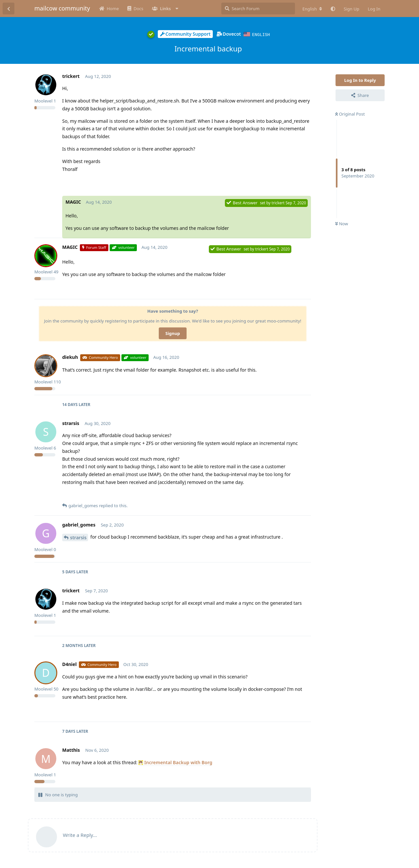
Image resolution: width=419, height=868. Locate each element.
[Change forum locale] (312, 9)
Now (342, 223)
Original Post (350, 114)
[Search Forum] (258, 9)
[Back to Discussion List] (9, 9)
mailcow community (62, 8)
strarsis (78, 537)
